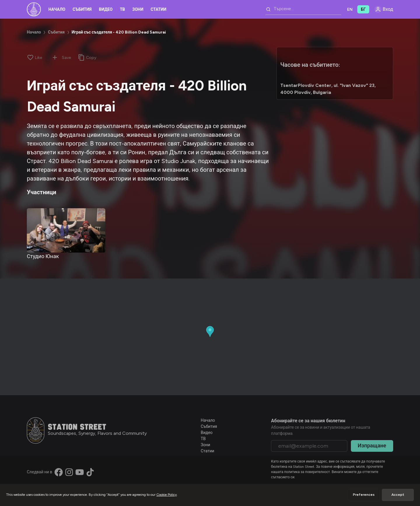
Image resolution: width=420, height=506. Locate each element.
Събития (82, 9)
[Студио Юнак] (66, 230)
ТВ (123, 9)
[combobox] (303, 9)
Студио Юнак (43, 256)
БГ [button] (363, 9)
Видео (106, 9)
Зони (138, 9)
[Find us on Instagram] (69, 472)
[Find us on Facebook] (59, 472)
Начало (57, 9)
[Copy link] (87, 57)
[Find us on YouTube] (80, 472)
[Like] (34, 57)
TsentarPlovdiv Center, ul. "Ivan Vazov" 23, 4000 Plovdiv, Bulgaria (328, 89)
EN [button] (350, 9)
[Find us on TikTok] (90, 472)
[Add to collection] (55, 57)
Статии (159, 9)
